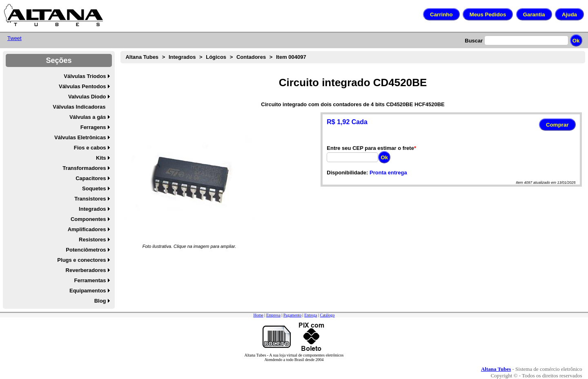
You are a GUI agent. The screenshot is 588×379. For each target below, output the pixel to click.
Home (258, 315)
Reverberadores (86, 270)
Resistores (92, 240)
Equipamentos (88, 291)
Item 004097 (291, 57)
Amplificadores (87, 229)
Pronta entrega (388, 173)
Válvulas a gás (88, 117)
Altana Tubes (142, 57)
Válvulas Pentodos (82, 86)
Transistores (90, 199)
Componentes (88, 219)
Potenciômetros (86, 250)
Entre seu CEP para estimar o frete (370, 148)
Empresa (273, 315)
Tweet (14, 38)
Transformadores (84, 168)
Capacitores (91, 178)
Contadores (251, 57)
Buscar (474, 41)
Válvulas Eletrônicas (80, 137)
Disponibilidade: (347, 173)
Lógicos (216, 57)
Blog (100, 301)
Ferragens (93, 127)
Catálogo (327, 315)
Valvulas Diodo (87, 97)
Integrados (92, 209)
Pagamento (292, 315)
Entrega (311, 315)
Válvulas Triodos (85, 76)
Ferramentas (90, 280)
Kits (101, 158)
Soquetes (94, 188)
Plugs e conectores (81, 260)
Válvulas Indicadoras (79, 107)
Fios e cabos (90, 148)
